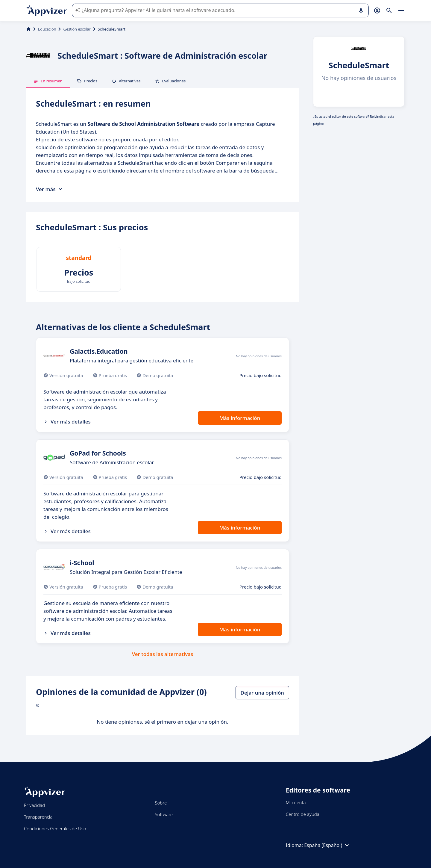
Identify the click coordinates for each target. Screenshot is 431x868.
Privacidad (34, 805)
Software (164, 814)
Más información (240, 418)
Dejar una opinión (262, 693)
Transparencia (38, 817)
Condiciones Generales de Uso (55, 828)
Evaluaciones (170, 81)
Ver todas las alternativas (163, 654)
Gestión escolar (77, 29)
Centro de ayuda (303, 814)
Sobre (161, 803)
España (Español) (327, 845)
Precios (87, 81)
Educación (47, 29)
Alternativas (126, 81)
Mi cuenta (296, 802)
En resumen (48, 81)
